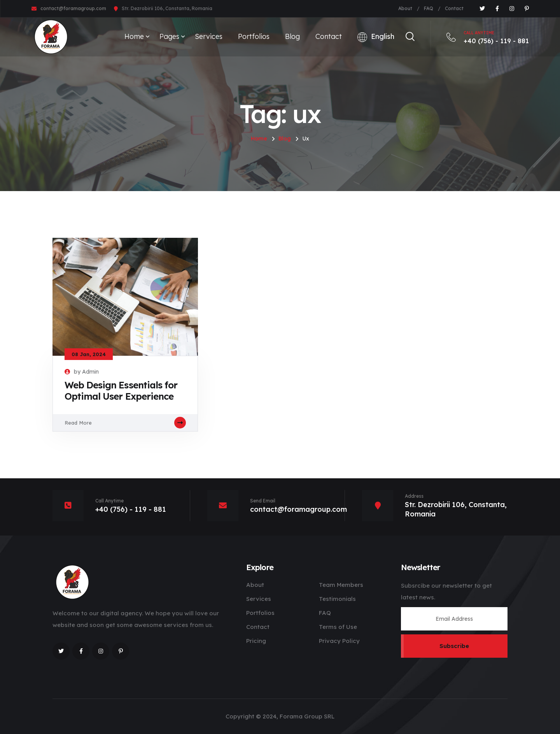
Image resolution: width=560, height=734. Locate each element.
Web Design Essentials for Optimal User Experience (121, 391)
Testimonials (337, 599)
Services (209, 36)
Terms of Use (338, 627)
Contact (454, 8)
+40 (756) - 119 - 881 (488, 37)
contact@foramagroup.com (73, 8)
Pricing (256, 641)
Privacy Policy (339, 641)
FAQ (429, 8)
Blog (292, 36)
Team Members (341, 585)
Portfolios (254, 36)
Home (134, 36)
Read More (125, 423)
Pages (169, 36)
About (405, 8)
